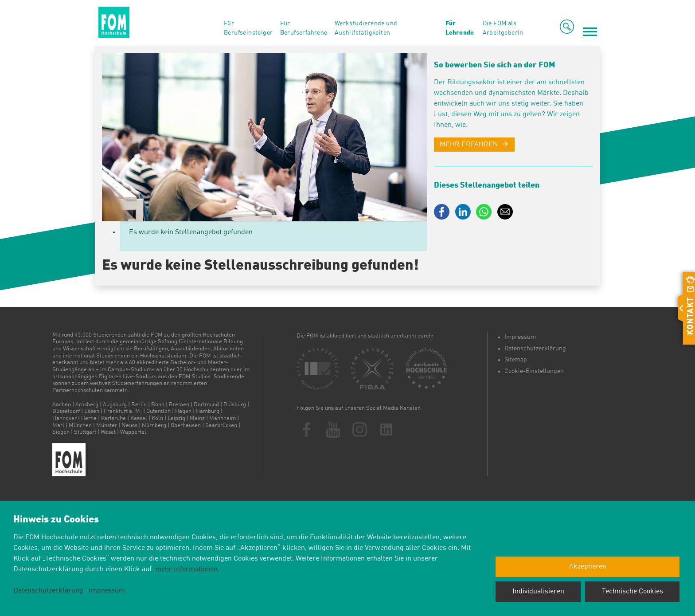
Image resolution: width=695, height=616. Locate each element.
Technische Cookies (633, 592)
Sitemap (516, 360)
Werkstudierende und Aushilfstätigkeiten (366, 28)
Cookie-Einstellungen (534, 371)
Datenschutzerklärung (535, 349)
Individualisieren (538, 592)
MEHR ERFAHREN (469, 145)
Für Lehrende (460, 28)
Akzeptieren (588, 567)
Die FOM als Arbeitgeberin (503, 28)
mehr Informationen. (187, 569)
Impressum (520, 337)
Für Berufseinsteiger (248, 28)
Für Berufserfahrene (304, 28)
